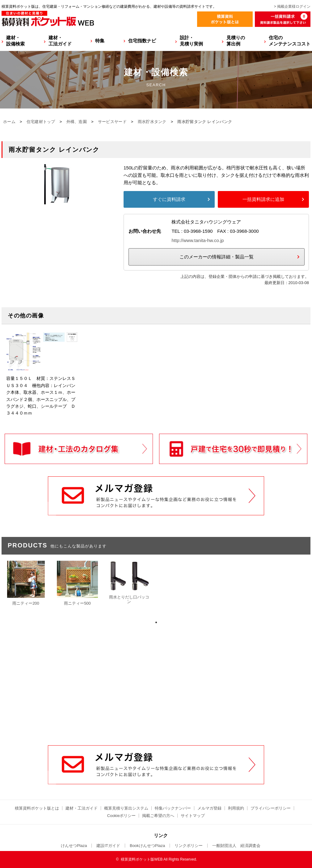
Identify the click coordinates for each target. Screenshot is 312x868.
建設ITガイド (108, 846)
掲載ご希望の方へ (158, 816)
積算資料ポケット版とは (37, 808)
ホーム (9, 122)
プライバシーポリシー (271, 808)
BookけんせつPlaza (147, 846)
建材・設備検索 (15, 41)
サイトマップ (193, 816)
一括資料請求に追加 (263, 199)
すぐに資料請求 (169, 199)
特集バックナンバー (173, 808)
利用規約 (236, 808)
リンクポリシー (189, 846)
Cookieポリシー (121, 816)
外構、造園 (77, 122)
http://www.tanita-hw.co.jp (198, 240)
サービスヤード (112, 122)
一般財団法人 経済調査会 (236, 846)
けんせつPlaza (74, 846)
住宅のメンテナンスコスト (290, 41)
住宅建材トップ (41, 122)
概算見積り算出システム (126, 808)
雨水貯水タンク (152, 122)
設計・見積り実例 (191, 41)
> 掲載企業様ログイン (292, 6)
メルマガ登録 (209, 808)
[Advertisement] (156, 698)
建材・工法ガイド (60, 41)
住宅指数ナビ (142, 41)
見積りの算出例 (236, 41)
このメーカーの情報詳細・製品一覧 (217, 257)
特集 (100, 41)
